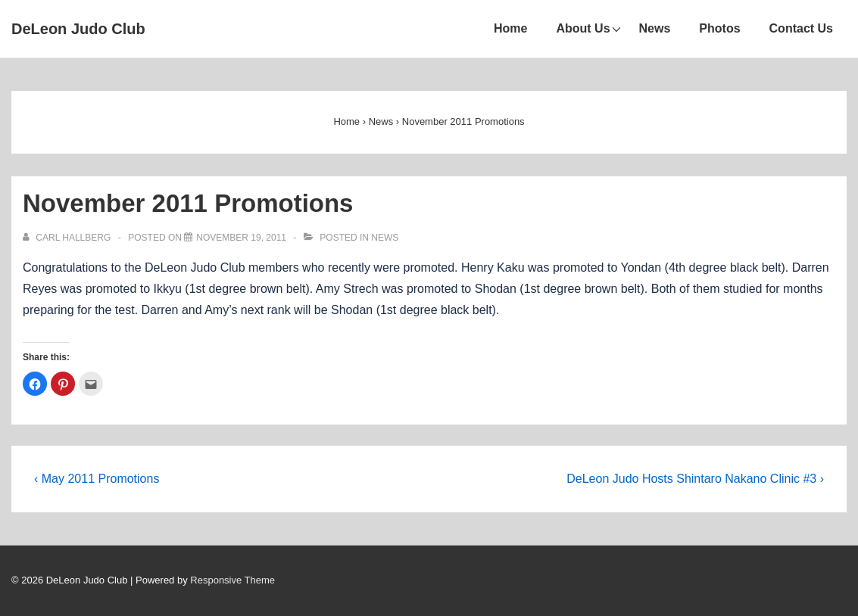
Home (510, 28)
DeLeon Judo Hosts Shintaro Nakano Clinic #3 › (695, 479)
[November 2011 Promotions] (241, 238)
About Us (583, 28)
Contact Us (801, 28)
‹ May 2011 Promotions (97, 479)
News (655, 28)
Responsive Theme (232, 580)
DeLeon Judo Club (78, 29)
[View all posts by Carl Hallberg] (68, 238)
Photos (719, 28)
